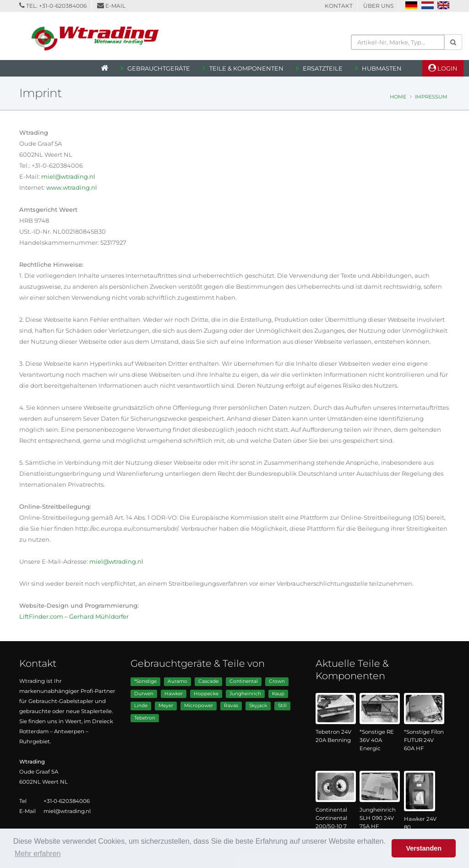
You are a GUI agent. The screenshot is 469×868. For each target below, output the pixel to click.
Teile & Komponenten (246, 68)
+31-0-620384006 (63, 6)
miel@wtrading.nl (68, 176)
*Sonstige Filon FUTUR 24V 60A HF (424, 740)
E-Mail (115, 6)
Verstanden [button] (424, 848)
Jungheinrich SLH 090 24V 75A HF (378, 818)
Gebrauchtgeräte (159, 68)
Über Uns (378, 6)
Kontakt (339, 6)
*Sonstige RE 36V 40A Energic (377, 740)
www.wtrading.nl (72, 187)
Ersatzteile (323, 68)
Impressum (431, 97)
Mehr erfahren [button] (38, 854)
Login (443, 68)
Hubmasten (382, 68)
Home (398, 97)
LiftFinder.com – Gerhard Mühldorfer (74, 616)
